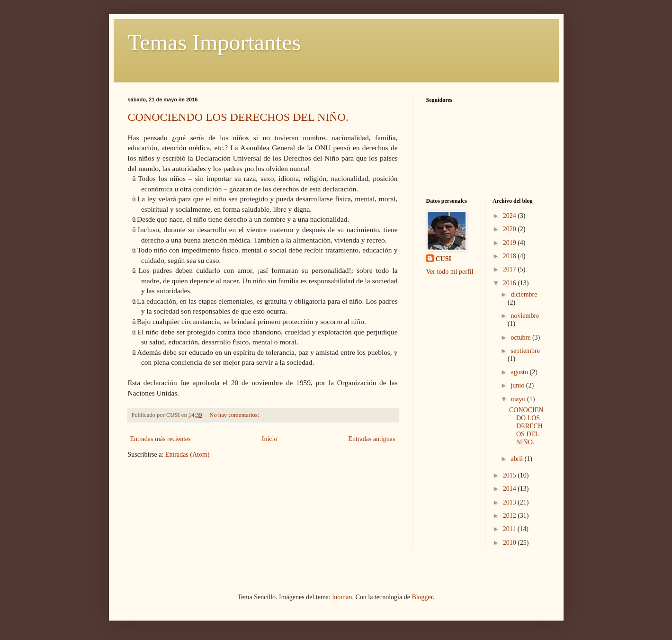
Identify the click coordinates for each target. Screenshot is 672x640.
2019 (511, 243)
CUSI (444, 259)
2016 (511, 283)
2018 (511, 256)
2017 (511, 269)
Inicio (270, 439)
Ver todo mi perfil (450, 272)
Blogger (422, 597)
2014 (511, 489)
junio (518, 385)
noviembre (525, 316)
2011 (510, 529)
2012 (511, 516)
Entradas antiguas (372, 439)
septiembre (525, 351)
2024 (511, 216)
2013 (511, 502)
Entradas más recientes (161, 439)
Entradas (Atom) (188, 455)
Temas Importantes (215, 42)
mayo (519, 399)
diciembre (524, 294)
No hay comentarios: (235, 415)
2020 (511, 229)
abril (517, 459)
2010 (511, 543)
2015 (511, 475)
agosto (520, 372)
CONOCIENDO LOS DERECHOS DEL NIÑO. (238, 117)
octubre (521, 338)
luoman (342, 597)
